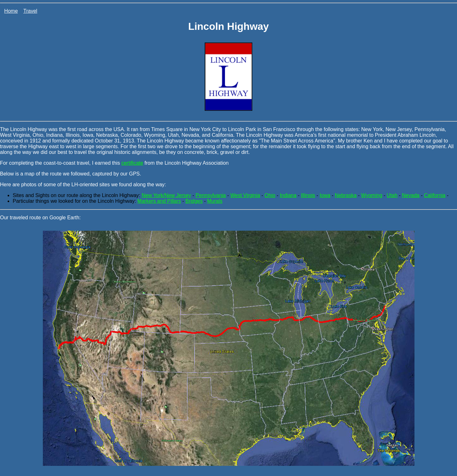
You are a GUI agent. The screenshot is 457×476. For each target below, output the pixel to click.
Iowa (325, 195)
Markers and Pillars (159, 201)
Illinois (308, 195)
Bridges (194, 201)
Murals (215, 201)
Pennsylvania (211, 195)
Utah (392, 195)
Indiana (288, 195)
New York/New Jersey (166, 195)
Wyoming (372, 195)
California (435, 195)
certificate (132, 163)
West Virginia (245, 195)
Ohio (270, 195)
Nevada (411, 195)
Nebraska (346, 195)
